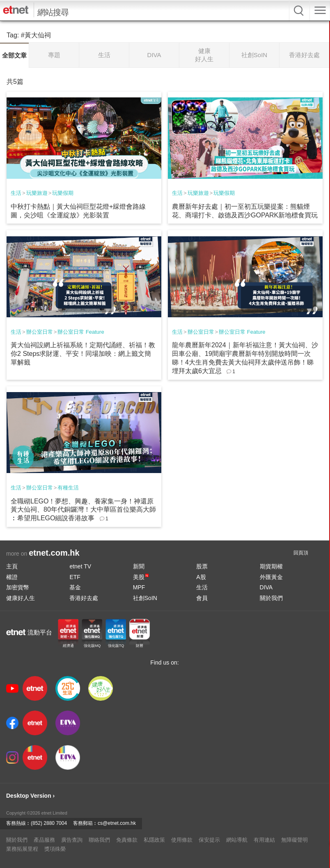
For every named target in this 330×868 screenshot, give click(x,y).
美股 (141, 577)
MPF (139, 587)
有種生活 (68, 488)
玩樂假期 (63, 193)
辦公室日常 (40, 332)
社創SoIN (145, 598)
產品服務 (44, 840)
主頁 (12, 566)
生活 (16, 193)
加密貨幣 (18, 587)
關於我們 (271, 598)
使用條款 (182, 840)
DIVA (266, 587)
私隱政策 (154, 840)
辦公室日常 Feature (81, 332)
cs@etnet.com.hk (117, 823)
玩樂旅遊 (37, 193)
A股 (201, 577)
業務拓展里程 (22, 849)
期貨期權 (271, 566)
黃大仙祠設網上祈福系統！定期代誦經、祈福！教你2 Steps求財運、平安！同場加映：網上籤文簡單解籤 (83, 354)
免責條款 (127, 840)
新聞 (139, 566)
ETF (75, 577)
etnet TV (80, 566)
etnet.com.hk (54, 553)
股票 (202, 566)
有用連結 (264, 840)
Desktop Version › (30, 796)
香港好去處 (84, 598)
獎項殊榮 (55, 849)
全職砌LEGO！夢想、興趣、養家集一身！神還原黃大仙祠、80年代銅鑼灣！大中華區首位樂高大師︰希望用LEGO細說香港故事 (83, 510)
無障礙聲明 (294, 840)
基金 (75, 587)
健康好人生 (21, 598)
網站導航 (237, 840)
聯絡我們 (99, 840)
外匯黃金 (271, 577)
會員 (202, 598)
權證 (12, 577)
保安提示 (209, 840)
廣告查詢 (72, 840)
